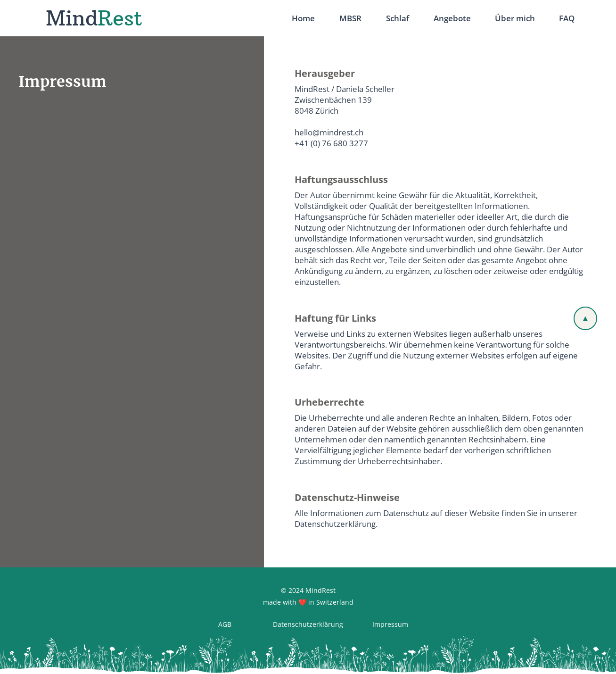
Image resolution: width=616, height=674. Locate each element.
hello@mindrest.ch (329, 132)
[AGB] (225, 624)
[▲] (585, 318)
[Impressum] (390, 624)
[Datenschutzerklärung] (308, 624)
